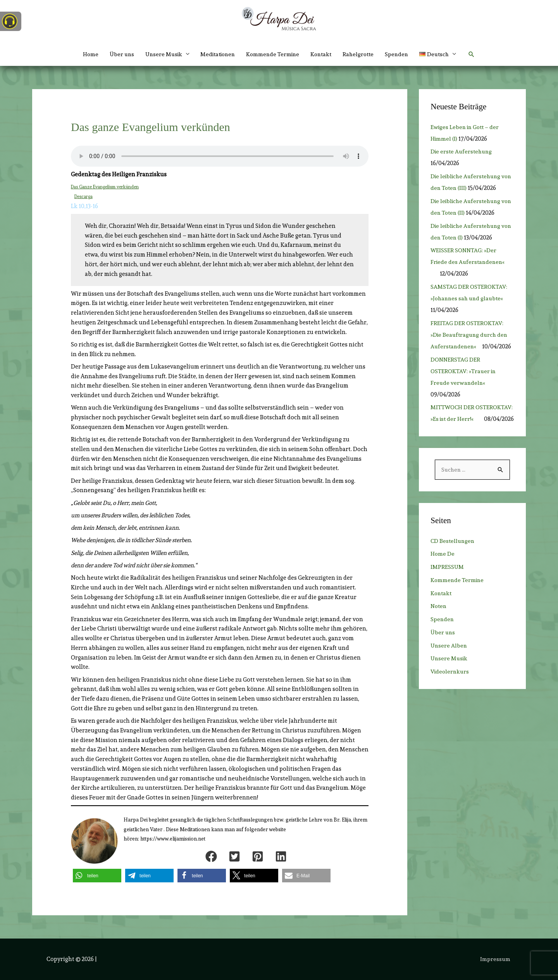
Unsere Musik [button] (158, 54)
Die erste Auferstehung (462, 152)
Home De (443, 577)
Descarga (84, 196)
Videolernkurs (451, 695)
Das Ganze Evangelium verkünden (106, 187)
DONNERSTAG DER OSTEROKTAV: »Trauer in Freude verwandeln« (464, 383)
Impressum (496, 959)
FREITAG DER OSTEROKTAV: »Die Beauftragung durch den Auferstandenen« (470, 346)
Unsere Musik (450, 682)
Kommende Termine (274, 54)
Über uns (114, 54)
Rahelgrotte (363, 54)
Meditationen (215, 54)
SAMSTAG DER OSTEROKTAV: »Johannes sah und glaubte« (469, 310)
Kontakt (324, 54)
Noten (439, 630)
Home (82, 54)
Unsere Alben (449, 669)
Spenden (403, 54)
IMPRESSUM (447, 591)
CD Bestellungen (453, 565)
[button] (446, 54)
